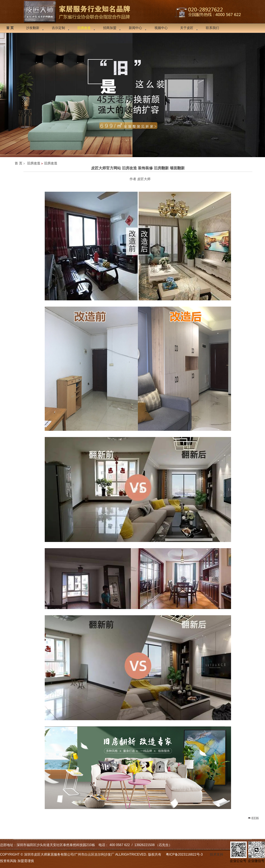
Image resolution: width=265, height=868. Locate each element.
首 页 (18, 163)
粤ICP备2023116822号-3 (184, 854)
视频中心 (161, 28)
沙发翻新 (33, 28)
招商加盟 (110, 28)
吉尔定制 (58, 28)
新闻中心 (135, 28)
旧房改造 (34, 163)
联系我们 (212, 28)
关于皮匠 (187, 28)
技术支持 (217, 854)
